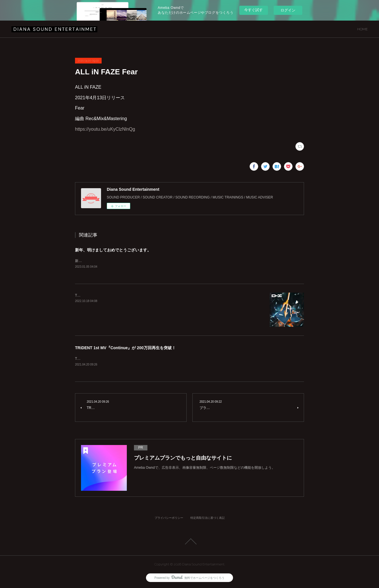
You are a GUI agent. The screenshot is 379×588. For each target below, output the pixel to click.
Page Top (189, 542)
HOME (362, 29)
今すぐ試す (253, 10)
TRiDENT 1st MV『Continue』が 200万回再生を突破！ (125, 348)
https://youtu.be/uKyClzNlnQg (105, 129)
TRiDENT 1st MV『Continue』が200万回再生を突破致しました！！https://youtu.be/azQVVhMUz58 (151, 359)
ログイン (288, 10)
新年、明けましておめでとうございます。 (113, 250)
